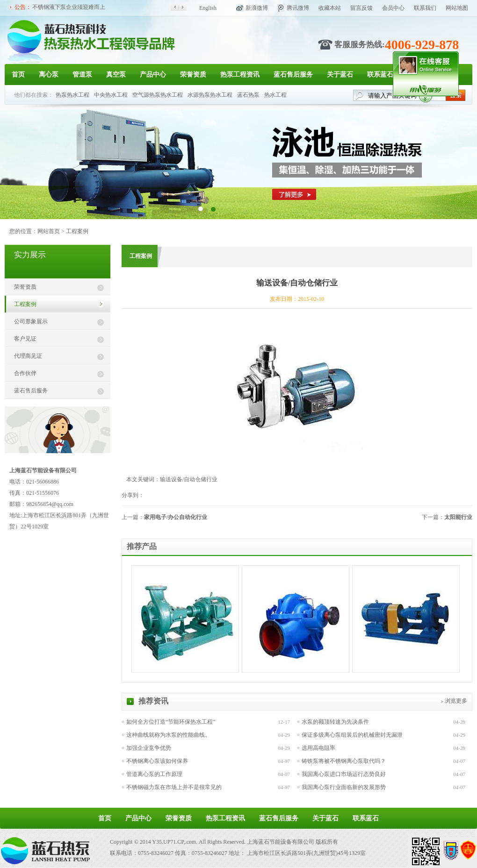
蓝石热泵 (248, 95)
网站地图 (457, 8)
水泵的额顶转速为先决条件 (335, 722)
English (208, 8)
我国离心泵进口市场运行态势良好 (344, 774)
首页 (18, 75)
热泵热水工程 (72, 95)
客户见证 (25, 339)
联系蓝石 (380, 75)
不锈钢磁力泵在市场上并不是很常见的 (174, 787)
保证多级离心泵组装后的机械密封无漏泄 (352, 735)
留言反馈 (361, 8)
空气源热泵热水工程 (158, 95)
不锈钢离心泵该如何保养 (157, 761)
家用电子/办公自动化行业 (176, 517)
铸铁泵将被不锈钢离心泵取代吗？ (344, 761)
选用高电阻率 (318, 748)
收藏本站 (330, 8)
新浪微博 (257, 8)
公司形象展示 (31, 321)
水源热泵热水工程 (210, 95)
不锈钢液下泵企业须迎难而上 (69, 7)
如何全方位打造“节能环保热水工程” (171, 722)
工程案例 (77, 231)
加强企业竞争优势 (149, 748)
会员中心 (393, 8)
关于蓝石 (340, 75)
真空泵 (116, 75)
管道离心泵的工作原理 (154, 774)
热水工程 (275, 95)
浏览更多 (456, 701)
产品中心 (153, 75)
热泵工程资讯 (240, 75)
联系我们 (425, 8)
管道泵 (82, 75)
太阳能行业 (458, 517)
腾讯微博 (298, 8)
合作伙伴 (25, 373)
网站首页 (49, 231)
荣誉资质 (193, 75)
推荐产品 (142, 546)
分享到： (133, 495)
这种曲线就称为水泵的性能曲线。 (168, 735)
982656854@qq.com (50, 504)
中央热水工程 (111, 95)
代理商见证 (28, 356)
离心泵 (49, 75)
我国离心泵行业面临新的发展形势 (344, 787)
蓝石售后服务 (293, 75)
